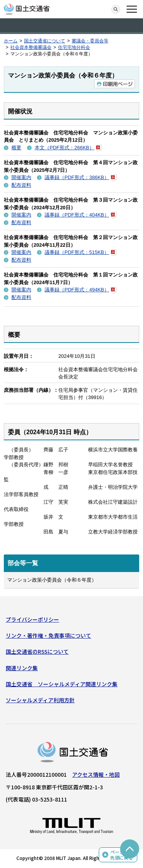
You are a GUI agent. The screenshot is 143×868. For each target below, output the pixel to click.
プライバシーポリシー (32, 619)
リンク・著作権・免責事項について (48, 635)
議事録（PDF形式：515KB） (81, 252)
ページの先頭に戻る (122, 855)
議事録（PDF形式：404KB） (81, 215)
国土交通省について (45, 41)
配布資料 (21, 185)
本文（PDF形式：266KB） (68, 148)
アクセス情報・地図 (96, 774)
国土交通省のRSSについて (37, 651)
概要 (16, 148)
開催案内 (21, 177)
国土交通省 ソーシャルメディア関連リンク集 (62, 684)
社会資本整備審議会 (31, 47)
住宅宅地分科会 (74, 47)
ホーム (11, 41)
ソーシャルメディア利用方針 (40, 700)
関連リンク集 (22, 668)
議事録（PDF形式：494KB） (81, 290)
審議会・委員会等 (90, 41)
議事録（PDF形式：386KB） (81, 177)
